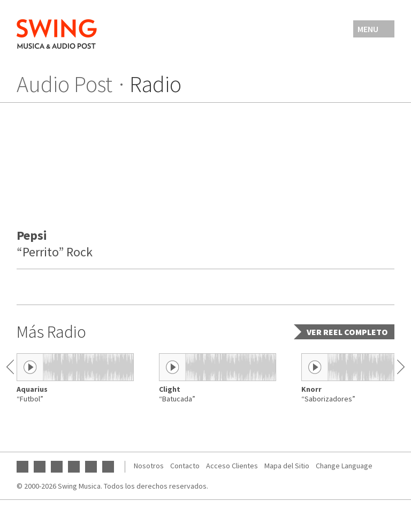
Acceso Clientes (232, 466)
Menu (368, 29)
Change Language (344, 466)
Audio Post (64, 84)
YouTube (22, 467)
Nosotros (149, 466)
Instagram (57, 467)
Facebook (40, 467)
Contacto (185, 466)
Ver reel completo (347, 332)
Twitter (74, 467)
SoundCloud (91, 467)
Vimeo (108, 467)
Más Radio (51, 332)
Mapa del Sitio (287, 466)
